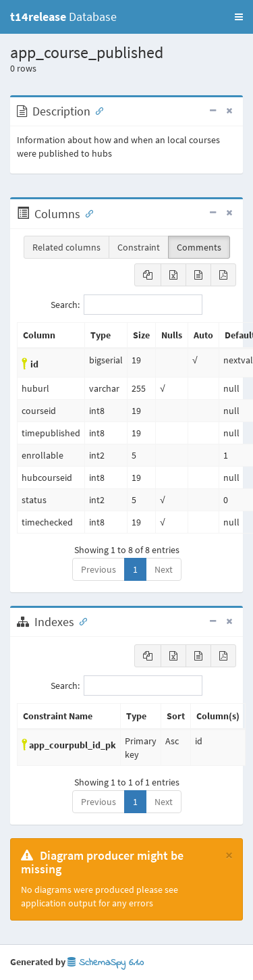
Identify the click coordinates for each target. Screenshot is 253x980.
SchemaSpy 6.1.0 (106, 963)
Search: (126, 305)
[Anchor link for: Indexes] (80, 621)
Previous (99, 569)
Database (63, 17)
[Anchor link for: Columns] (86, 213)
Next (164, 569)
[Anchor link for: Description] (96, 110)
